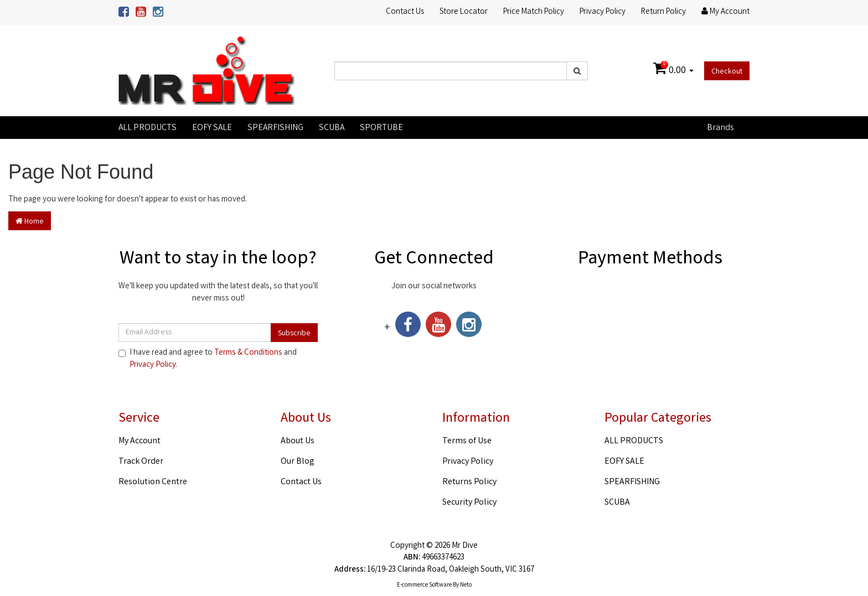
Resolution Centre (153, 482)
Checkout (727, 72)
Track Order (141, 462)
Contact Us (405, 12)
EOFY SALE (212, 128)
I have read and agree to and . (208, 359)
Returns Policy (469, 482)
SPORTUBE (381, 128)
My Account (139, 441)
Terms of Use (467, 441)
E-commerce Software (424, 585)
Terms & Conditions (248, 353)
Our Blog (298, 462)
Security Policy (469, 503)
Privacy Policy (603, 12)
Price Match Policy (534, 12)
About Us (298, 441)
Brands (720, 128)
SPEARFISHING (275, 128)
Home (30, 222)
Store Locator (464, 12)
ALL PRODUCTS (148, 128)
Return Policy (663, 12)
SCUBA (332, 128)
